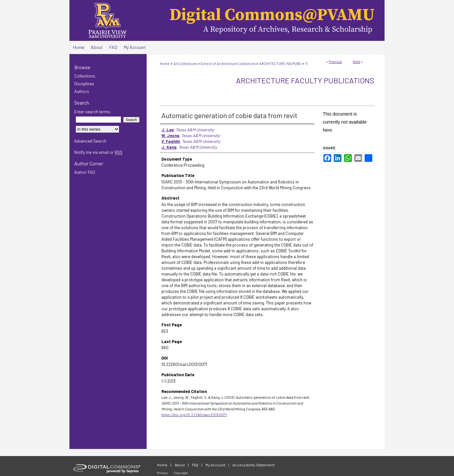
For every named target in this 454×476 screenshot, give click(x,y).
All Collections (185, 64)
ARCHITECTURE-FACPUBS (280, 64)
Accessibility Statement (254, 465)
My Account (215, 465)
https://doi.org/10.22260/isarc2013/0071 (194, 415)
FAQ (195, 465)
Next (356, 62)
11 (306, 64)
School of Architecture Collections (228, 64)
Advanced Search (90, 141)
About (180, 465)
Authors (82, 91)
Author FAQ (85, 172)
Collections (85, 76)
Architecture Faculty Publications (305, 80)
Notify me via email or (98, 152)
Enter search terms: (93, 112)
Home (165, 64)
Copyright (181, 473)
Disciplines (84, 84)
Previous (335, 62)
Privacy (162, 473)
